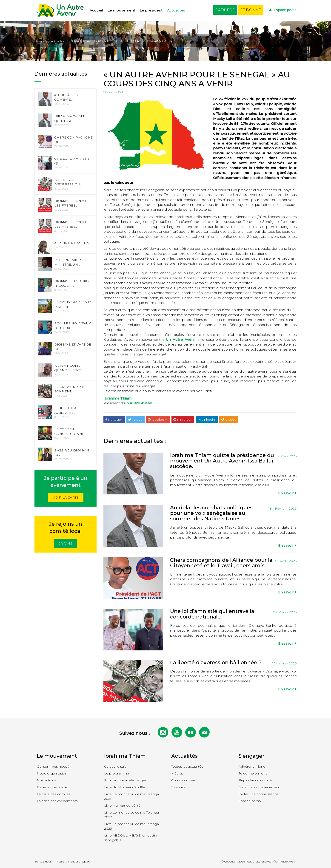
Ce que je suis (115, 766)
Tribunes (178, 787)
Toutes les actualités (187, 766)
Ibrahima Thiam (117, 398)
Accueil (96, 10)
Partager (114, 420)
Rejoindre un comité (255, 780)
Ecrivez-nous (43, 861)
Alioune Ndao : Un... (73, 243)
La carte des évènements (57, 801)
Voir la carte (66, 497)
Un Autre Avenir (181, 339)
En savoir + (287, 493)
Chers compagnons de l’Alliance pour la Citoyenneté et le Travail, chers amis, (221, 563)
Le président (151, 10)
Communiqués (183, 780)
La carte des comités (54, 794)
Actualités (176, 10)
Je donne (251, 10)
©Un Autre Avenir (285, 861)
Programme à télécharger (125, 780)
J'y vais (66, 543)
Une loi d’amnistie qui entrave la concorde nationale (212, 614)
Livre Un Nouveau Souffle (125, 787)
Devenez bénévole (52, 787)
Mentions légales (79, 861)
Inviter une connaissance (258, 794)
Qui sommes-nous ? (53, 766)
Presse (60, 861)
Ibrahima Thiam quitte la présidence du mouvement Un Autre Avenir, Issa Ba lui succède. (222, 461)
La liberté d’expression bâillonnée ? (216, 662)
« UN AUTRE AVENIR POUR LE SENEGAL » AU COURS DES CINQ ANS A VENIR (121, 41)
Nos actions (46, 780)
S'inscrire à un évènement (259, 787)
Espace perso (283, 10)
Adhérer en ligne (252, 766)
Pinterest (183, 420)
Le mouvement (121, 10)
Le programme (117, 773)
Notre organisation (52, 773)
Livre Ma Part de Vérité (122, 806)
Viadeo (229, 420)
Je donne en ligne (253, 773)
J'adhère (225, 10)
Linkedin (207, 420)
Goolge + (158, 420)
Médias (177, 773)
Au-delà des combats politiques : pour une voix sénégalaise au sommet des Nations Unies (213, 513)
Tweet (136, 420)
